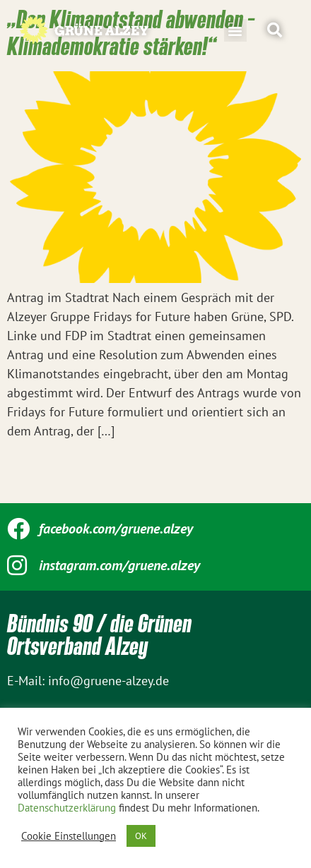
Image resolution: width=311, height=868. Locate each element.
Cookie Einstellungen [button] (69, 836)
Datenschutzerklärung (67, 808)
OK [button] (141, 836)
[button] (235, 30)
